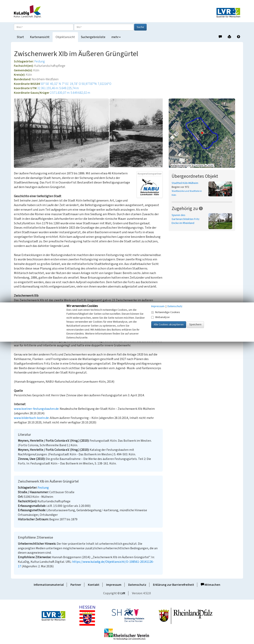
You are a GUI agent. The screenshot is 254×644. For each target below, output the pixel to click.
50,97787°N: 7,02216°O (96, 84)
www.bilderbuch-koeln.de (31, 418)
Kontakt (94, 585)
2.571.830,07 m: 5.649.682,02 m (70, 93)
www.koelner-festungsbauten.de (36, 409)
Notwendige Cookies (166, 312)
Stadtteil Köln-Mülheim (185, 183)
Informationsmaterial (49, 585)
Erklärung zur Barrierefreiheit (174, 585)
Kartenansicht (40, 37)
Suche (140, 27)
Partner (76, 585)
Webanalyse (160, 317)
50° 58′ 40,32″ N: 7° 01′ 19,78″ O (61, 84)
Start (20, 37)
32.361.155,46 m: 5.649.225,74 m (58, 88)
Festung (40, 61)
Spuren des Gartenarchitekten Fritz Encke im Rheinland (186, 219)
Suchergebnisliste (93, 37)
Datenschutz (137, 585)
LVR (123, 593)
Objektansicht (65, 37)
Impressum (114, 585)
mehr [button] (116, 37)
